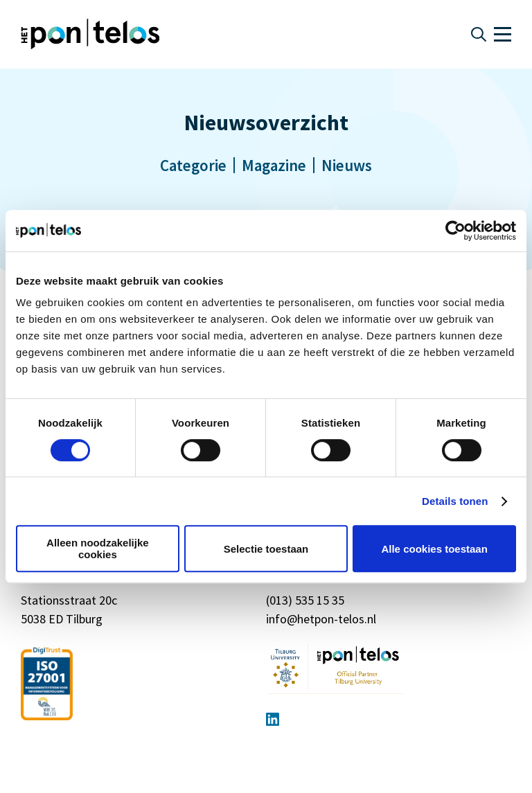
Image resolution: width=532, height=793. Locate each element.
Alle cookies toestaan (434, 549)
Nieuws (347, 165)
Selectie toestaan (266, 549)
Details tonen (455, 501)
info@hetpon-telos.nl (321, 619)
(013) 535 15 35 (305, 600)
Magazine (274, 165)
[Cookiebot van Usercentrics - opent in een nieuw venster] (455, 231)
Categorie (193, 165)
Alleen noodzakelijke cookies (98, 549)
